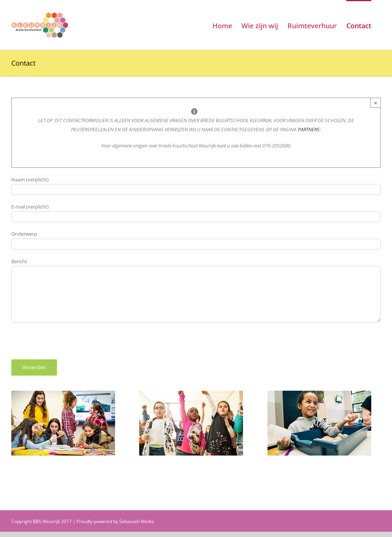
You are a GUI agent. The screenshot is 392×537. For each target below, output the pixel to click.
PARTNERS (309, 129)
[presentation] (69, 345)
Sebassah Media (137, 521)
